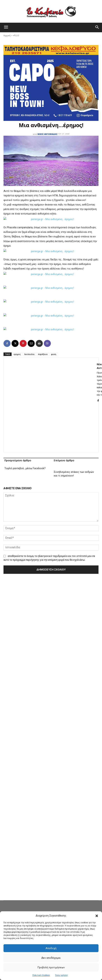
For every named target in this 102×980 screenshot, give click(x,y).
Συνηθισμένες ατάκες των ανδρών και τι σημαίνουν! (74, 474)
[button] (97, 916)
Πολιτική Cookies (41, 975)
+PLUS (16, 35)
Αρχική (7, 35)
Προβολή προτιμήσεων (51, 967)
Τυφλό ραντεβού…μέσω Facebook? (25, 472)
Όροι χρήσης (62, 975)
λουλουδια (29, 354)
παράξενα (43, 354)
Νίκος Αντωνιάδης (47, 134)
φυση (54, 354)
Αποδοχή (51, 948)
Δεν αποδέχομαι (51, 958)
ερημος (17, 354)
